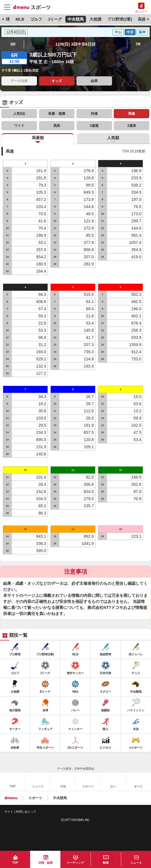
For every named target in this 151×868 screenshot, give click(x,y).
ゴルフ (36, 19)
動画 (106, 863)
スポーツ (35, 798)
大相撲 (95, 19)
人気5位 (19, 114)
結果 (94, 81)
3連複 (94, 126)
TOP (15, 863)
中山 (118, 32)
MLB (20, 19)
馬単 (57, 126)
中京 (130, 32)
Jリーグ (55, 19)
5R (13, 44)
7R (138, 44)
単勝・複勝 (57, 114)
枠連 (94, 114)
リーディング (75, 863)
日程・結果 (46, 863)
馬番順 (38, 138)
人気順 (113, 138)
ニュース (136, 863)
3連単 (132, 126)
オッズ (57, 81)
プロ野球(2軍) (120, 19)
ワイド (19, 126)
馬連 (132, 114)
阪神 (142, 32)
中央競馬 (76, 19)
